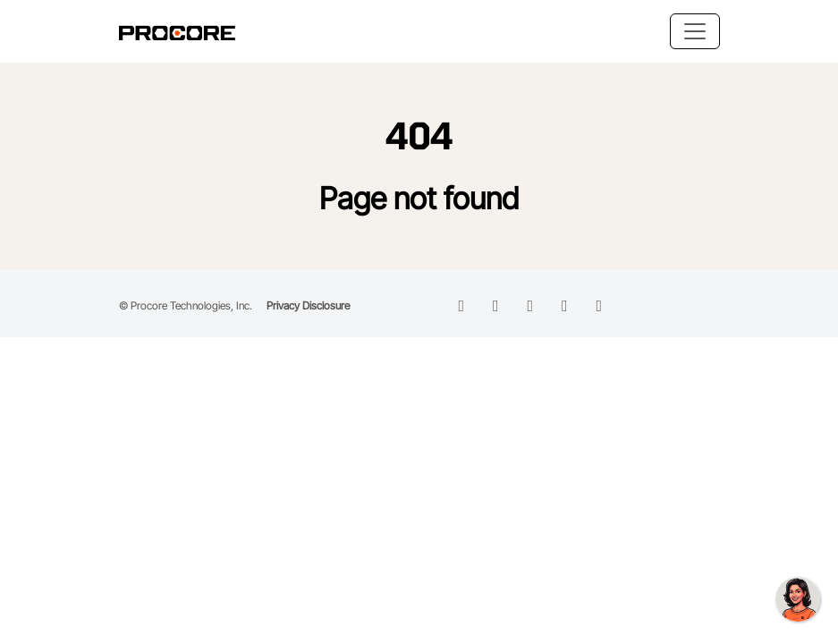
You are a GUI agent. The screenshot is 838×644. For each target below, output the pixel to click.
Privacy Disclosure (308, 305)
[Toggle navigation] (695, 31)
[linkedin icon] (462, 305)
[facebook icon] (496, 305)
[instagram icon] (565, 305)
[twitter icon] (531, 305)
